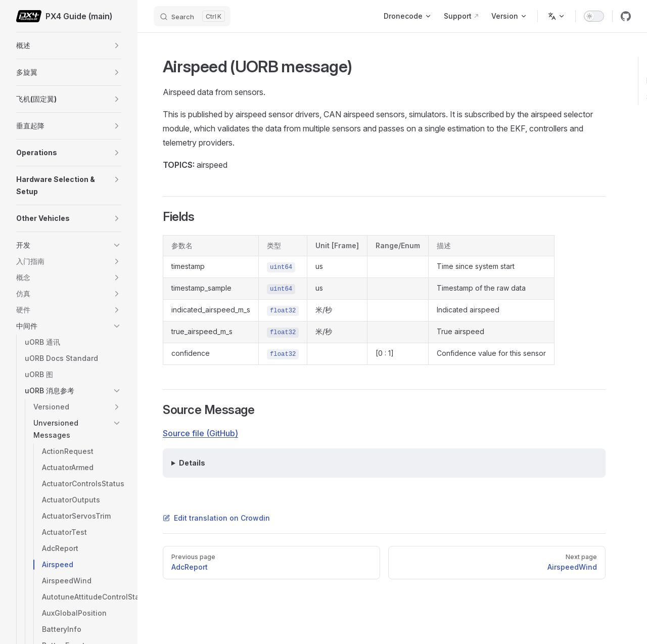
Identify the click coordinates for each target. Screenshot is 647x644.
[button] (117, 45)
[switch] (594, 16)
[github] (626, 16)
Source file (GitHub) (200, 433)
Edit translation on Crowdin (216, 518)
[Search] (192, 16)
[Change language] (557, 16)
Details (192, 463)
